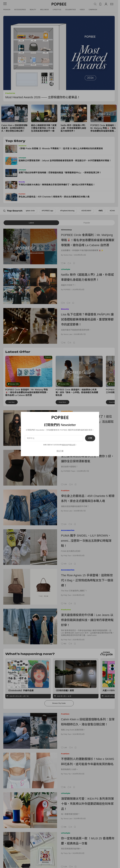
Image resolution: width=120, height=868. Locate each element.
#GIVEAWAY (71, 211)
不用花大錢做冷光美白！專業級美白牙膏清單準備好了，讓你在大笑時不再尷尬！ (57, 185)
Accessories (20, 10)
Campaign (93, 10)
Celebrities (71, 10)
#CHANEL (98, 211)
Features (10, 93)
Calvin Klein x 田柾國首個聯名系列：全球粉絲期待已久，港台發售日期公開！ (14, 128)
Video (82, 10)
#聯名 (85, 211)
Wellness (45, 10)
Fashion (7, 10)
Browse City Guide (59, 703)
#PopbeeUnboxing (51, 211)
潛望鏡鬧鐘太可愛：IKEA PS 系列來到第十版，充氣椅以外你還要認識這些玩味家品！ (88, 804)
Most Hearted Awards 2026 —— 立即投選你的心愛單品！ (43, 97)
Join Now (11, 402)
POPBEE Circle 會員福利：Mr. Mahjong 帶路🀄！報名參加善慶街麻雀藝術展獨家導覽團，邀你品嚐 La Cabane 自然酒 (103, 128)
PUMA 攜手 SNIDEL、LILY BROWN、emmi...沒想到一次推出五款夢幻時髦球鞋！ (86, 541)
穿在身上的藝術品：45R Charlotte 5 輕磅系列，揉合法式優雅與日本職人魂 (54, 197)
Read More (62, 402)
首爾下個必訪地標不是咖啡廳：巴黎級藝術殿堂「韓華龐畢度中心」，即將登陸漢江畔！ (60, 173)
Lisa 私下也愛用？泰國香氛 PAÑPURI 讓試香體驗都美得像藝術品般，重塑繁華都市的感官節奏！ (87, 320)
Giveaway (66, 230)
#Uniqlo (112, 211)
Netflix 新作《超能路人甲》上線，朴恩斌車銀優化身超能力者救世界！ (73, 128)
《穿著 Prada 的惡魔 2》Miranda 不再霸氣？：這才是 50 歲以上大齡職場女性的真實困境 (61, 149)
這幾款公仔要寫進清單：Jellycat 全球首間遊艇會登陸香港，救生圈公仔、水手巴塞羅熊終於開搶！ (65, 161)
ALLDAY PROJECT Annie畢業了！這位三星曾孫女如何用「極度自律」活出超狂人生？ (87, 422)
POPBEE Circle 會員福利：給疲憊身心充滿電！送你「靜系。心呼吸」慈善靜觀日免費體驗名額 (77, 392)
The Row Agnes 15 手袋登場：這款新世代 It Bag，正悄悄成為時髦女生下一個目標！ (87, 580)
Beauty (33, 10)
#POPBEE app (32, 211)
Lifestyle (57, 10)
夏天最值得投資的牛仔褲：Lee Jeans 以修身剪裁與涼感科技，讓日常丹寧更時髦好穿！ (87, 620)
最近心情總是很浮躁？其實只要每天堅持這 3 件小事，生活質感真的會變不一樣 (44, 128)
